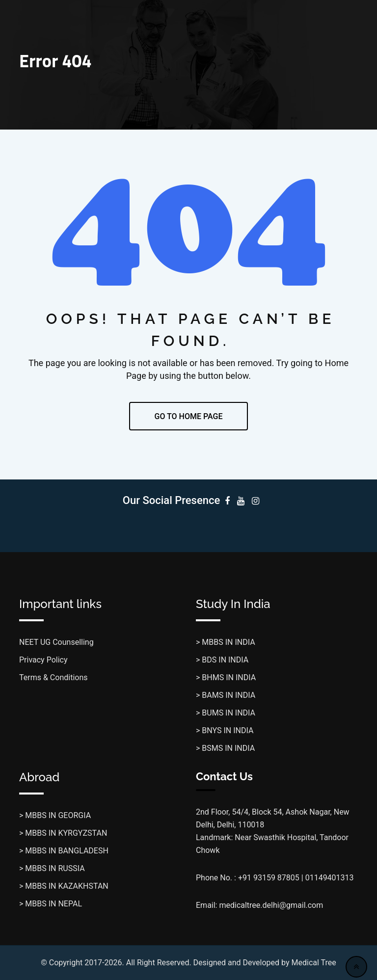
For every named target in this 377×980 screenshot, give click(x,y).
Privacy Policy (43, 660)
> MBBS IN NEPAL (51, 904)
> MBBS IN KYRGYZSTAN (63, 833)
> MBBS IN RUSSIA (52, 868)
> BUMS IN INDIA (226, 713)
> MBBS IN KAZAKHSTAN (64, 886)
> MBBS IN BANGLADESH (64, 851)
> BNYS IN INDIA (225, 730)
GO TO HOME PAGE (189, 416)
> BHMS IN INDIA (226, 677)
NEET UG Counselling (56, 642)
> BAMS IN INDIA (226, 695)
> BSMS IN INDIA (225, 748)
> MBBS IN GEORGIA (55, 815)
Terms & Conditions (54, 677)
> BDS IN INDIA (222, 660)
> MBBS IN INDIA (226, 642)
